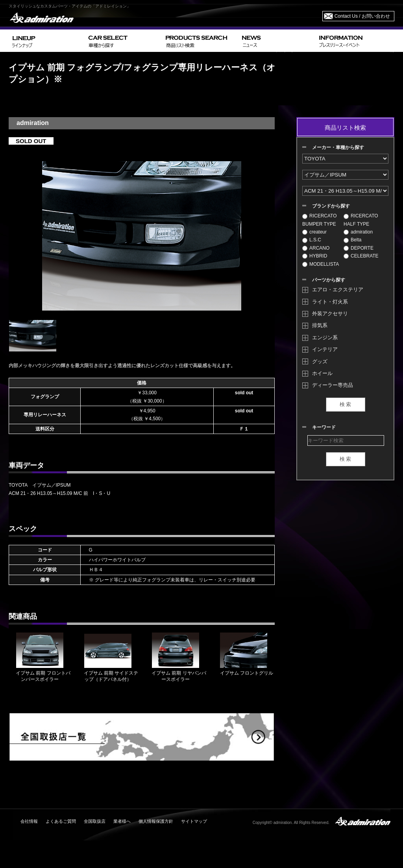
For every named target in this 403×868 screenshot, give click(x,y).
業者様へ (122, 821)
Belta (352, 240)
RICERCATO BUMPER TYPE (320, 220)
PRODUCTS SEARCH (201, 41)
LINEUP (47, 41)
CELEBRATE (361, 256)
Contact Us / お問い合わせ (362, 16)
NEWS (277, 41)
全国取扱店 (95, 821)
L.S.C (312, 240)
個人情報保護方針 (156, 821)
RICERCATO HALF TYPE (361, 220)
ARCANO (316, 248)
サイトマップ (194, 821)
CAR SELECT (124, 41)
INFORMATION (355, 41)
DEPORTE (359, 248)
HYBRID (315, 256)
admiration (358, 232)
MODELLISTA (321, 264)
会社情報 (29, 821)
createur (314, 232)
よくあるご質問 (61, 821)
